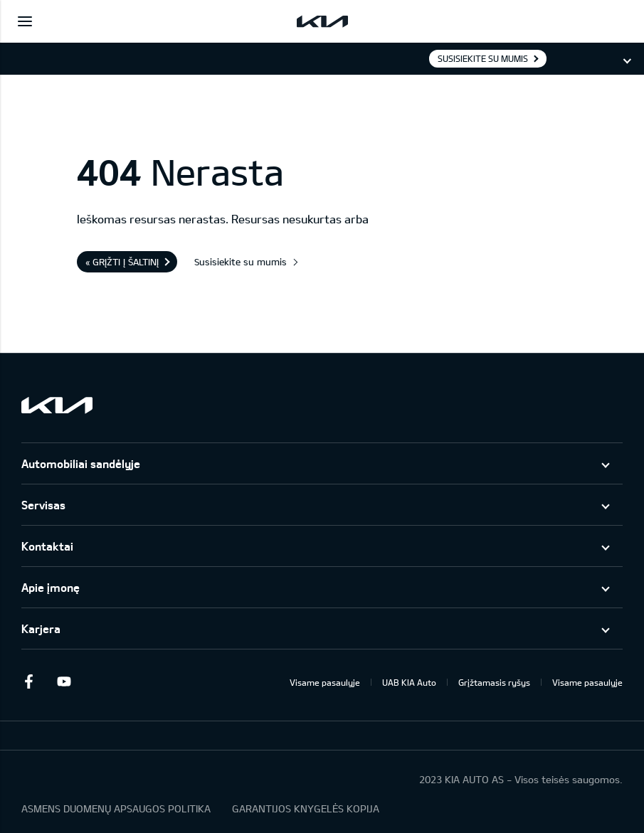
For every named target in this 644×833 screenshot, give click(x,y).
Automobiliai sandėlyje (81, 463)
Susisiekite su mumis (483, 58)
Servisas (43, 505)
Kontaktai (47, 546)
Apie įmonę (51, 587)
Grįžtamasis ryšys (494, 682)
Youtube (64, 681)
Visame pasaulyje (325, 682)
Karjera (41, 628)
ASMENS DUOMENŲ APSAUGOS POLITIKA (116, 808)
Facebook (28, 681)
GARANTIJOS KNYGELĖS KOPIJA (306, 808)
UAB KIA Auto (409, 682)
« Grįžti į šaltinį (122, 262)
